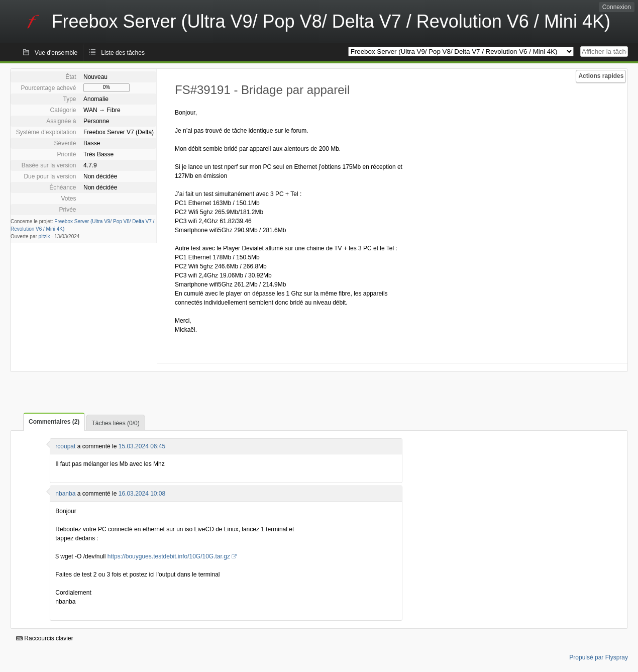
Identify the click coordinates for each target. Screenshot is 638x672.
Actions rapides (601, 76)
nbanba (65, 494)
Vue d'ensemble (56, 53)
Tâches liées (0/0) (115, 423)
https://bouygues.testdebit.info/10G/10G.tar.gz (169, 556)
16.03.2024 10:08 (142, 494)
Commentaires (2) (54, 422)
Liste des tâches (123, 53)
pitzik (44, 236)
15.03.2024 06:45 (142, 446)
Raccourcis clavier (45, 638)
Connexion (617, 7)
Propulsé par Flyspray (599, 657)
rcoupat (65, 446)
